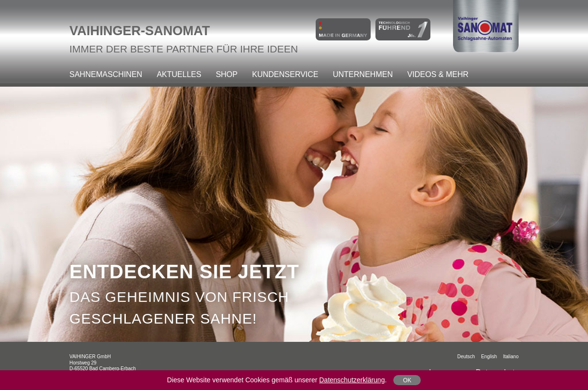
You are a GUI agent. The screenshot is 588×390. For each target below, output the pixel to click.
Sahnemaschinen (106, 75)
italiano (511, 357)
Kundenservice (285, 75)
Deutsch (466, 357)
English (489, 357)
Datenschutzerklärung (352, 380)
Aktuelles (179, 75)
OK (407, 380)
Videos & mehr (438, 75)
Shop (227, 75)
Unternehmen (362, 75)
